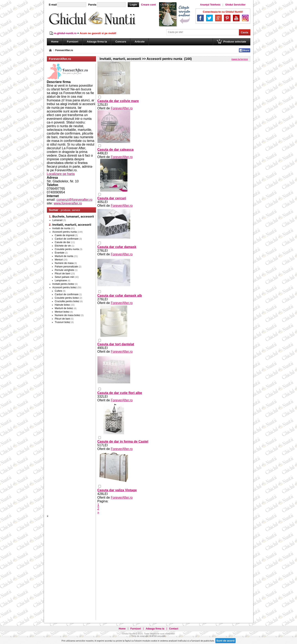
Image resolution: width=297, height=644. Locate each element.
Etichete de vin (63, 246)
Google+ (218, 18)
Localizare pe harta (61, 174)
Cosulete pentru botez (67, 298)
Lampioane (61, 280)
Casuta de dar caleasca (116, 150)
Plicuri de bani (63, 274)
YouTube (236, 18)
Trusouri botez (63, 322)
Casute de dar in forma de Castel (123, 441)
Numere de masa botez (68, 315)
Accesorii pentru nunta (65, 232)
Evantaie (60, 253)
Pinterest (227, 18)
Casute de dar (63, 242)
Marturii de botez (64, 308)
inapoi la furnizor (240, 59)
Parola (92, 5)
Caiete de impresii (65, 235)
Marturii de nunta (64, 256)
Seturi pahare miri (65, 277)
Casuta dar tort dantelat (116, 344)
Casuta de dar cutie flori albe (120, 393)
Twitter (209, 18)
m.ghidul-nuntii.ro (65, 33)
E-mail (53, 5)
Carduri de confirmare (67, 239)
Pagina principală (50, 50)
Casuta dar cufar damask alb (120, 296)
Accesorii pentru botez (65, 287)
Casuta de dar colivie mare (118, 101)
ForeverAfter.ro (64, 50)
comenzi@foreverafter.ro (74, 200)
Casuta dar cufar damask (117, 247)
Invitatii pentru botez (63, 284)
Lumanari (58, 220)
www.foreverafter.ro (68, 203)
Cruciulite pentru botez (67, 301)
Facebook (200, 18)
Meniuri (59, 260)
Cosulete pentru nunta (67, 249)
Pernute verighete (65, 270)
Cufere (59, 291)
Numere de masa (64, 263)
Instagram (245, 18)
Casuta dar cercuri (112, 198)
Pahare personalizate (66, 267)
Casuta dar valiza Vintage (117, 490)
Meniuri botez (62, 312)
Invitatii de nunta (61, 228)
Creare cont (148, 5)
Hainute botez (62, 305)
